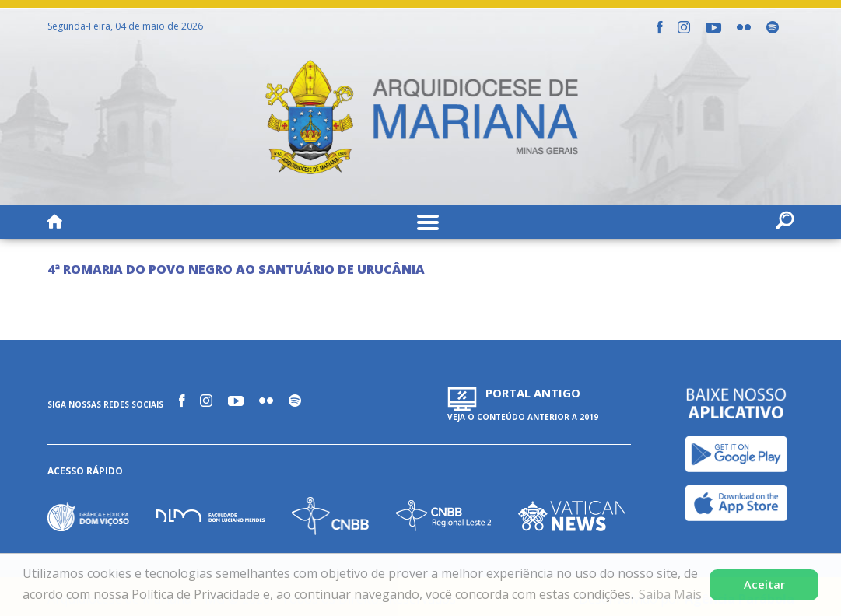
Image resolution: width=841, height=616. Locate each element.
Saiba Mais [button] (670, 594)
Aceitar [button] (764, 584)
